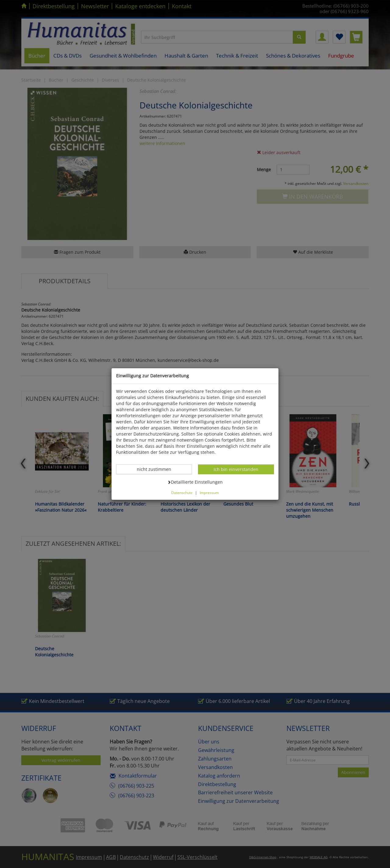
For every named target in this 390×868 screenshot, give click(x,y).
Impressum (209, 492)
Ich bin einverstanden (236, 469)
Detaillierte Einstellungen (195, 482)
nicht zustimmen (157, 469)
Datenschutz (182, 492)
